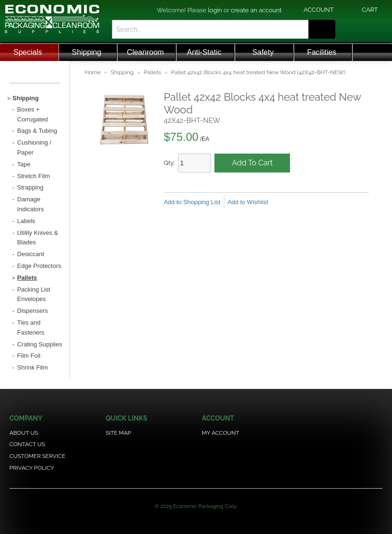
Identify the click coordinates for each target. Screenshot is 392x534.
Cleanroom (145, 52)
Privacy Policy (32, 468)
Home (93, 72)
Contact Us (27, 444)
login (215, 10)
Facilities (322, 52)
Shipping (86, 52)
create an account (256, 10)
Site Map (119, 433)
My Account (220, 433)
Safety (263, 52)
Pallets (152, 72)
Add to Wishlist (248, 202)
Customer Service (37, 456)
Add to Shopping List (192, 202)
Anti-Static (204, 52)
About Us (24, 433)
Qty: (170, 163)
